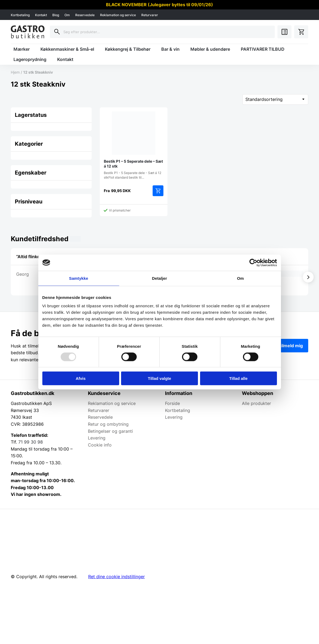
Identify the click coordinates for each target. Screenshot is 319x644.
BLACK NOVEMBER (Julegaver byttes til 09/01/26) (159, 5)
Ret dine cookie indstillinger (116, 577)
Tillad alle (238, 378)
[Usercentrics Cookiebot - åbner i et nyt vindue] (253, 263)
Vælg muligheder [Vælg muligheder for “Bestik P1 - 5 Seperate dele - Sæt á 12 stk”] (158, 191)
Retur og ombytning (108, 424)
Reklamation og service (118, 15)
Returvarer (150, 15)
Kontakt (41, 15)
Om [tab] (240, 278)
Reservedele (85, 15)
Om (67, 15)
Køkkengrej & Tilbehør (128, 49)
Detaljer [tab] (160, 278)
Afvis (81, 378)
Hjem (15, 72)
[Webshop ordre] (275, 99)
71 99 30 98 (31, 442)
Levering (97, 438)
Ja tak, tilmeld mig (284, 346)
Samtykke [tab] (79, 278)
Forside (172, 403)
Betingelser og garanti (110, 431)
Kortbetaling (20, 15)
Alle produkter (256, 403)
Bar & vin (170, 49)
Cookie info (100, 445)
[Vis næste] (308, 277)
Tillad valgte (159, 378)
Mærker (22, 49)
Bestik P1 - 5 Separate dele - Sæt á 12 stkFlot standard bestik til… (134, 145)
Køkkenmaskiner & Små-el (67, 49)
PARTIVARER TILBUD (263, 49)
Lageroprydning (30, 59)
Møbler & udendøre (210, 49)
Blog (56, 15)
